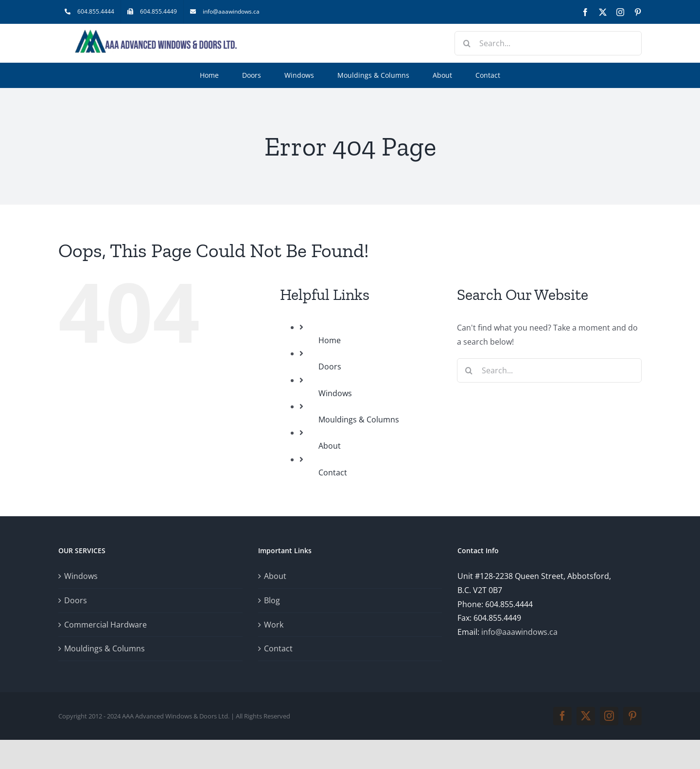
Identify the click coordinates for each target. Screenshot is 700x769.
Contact (333, 472)
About (330, 446)
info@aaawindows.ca (519, 632)
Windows (335, 393)
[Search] (467, 43)
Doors (330, 367)
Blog (272, 600)
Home (330, 340)
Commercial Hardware (105, 625)
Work (274, 625)
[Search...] (548, 43)
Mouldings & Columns (359, 419)
